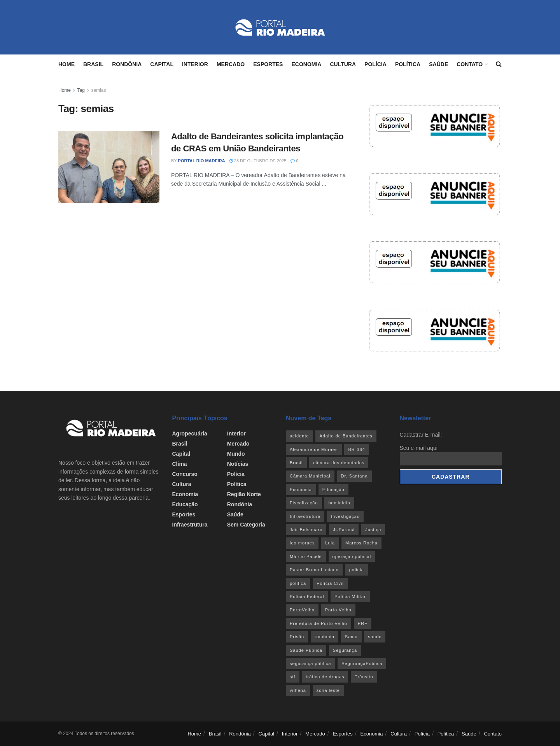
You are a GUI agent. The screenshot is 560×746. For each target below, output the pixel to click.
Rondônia (127, 64)
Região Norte (244, 494)
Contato (470, 64)
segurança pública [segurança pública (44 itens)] (310, 664)
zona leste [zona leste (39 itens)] (328, 690)
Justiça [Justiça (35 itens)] (373, 530)
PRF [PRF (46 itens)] (363, 623)
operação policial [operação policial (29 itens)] (352, 556)
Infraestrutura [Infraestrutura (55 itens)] (305, 516)
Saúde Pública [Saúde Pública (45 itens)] (306, 650)
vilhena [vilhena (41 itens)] (298, 690)
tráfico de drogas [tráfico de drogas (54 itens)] (325, 677)
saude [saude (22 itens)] (375, 637)
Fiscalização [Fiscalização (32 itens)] (304, 503)
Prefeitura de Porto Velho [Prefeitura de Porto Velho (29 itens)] (318, 623)
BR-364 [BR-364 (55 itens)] (356, 449)
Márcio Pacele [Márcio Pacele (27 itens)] (306, 556)
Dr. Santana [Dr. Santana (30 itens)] (354, 476)
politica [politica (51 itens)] (298, 583)
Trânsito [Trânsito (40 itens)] (364, 677)
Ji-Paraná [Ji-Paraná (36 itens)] (344, 530)
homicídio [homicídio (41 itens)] (339, 503)
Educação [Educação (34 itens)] (333, 490)
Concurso (185, 474)
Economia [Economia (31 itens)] (301, 490)
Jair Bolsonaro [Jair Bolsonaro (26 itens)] (306, 530)
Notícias (238, 464)
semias (99, 90)
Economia (306, 64)
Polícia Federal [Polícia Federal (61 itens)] (307, 597)
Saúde (438, 64)
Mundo (236, 454)
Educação (185, 504)
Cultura (343, 64)
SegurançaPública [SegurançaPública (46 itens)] (362, 664)
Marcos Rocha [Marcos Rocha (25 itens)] (361, 543)
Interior (195, 64)
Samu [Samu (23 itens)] (351, 637)
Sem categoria (246, 525)
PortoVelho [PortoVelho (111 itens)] (302, 610)
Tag (81, 90)
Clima (180, 464)
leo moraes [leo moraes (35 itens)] (302, 543)
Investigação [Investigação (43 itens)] (345, 516)
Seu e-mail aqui (419, 448)
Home (66, 64)
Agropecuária (190, 434)
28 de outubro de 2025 (258, 161)
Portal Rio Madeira (202, 161)
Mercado (231, 64)
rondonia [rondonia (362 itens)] (325, 637)
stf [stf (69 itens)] (293, 677)
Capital (162, 64)
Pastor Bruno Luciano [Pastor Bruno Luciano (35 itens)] (314, 570)
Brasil (93, 64)
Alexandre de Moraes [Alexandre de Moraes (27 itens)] (314, 449)
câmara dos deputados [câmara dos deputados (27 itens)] (339, 463)
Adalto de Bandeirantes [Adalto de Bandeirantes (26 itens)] (346, 436)
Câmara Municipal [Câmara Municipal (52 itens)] (310, 476)
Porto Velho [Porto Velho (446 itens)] (338, 610)
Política (408, 64)
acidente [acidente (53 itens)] (299, 436)
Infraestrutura (190, 525)
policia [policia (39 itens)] (357, 570)
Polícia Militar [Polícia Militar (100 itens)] (350, 597)
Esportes (268, 64)
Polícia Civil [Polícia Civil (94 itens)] (330, 583)
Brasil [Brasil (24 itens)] (296, 463)
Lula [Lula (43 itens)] (330, 543)
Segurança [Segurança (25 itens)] (345, 650)
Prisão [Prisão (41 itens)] (297, 637)
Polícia (375, 64)
